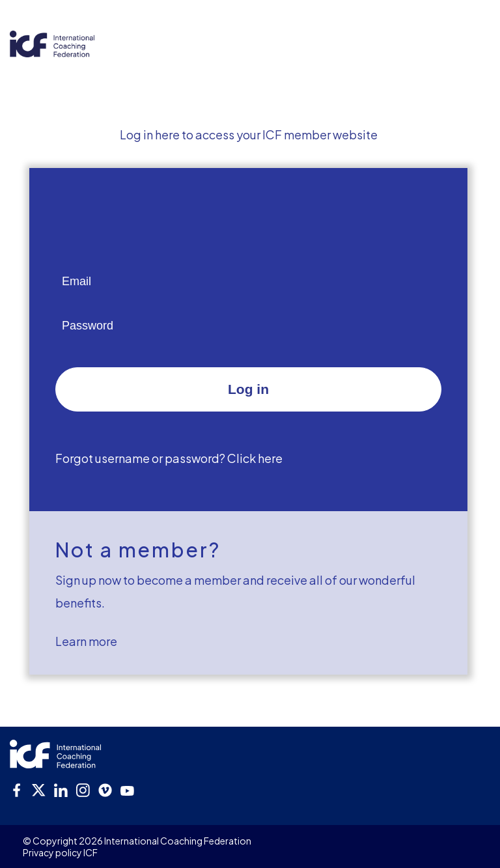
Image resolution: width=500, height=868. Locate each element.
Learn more (86, 641)
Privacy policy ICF (60, 852)
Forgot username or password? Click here (169, 458)
